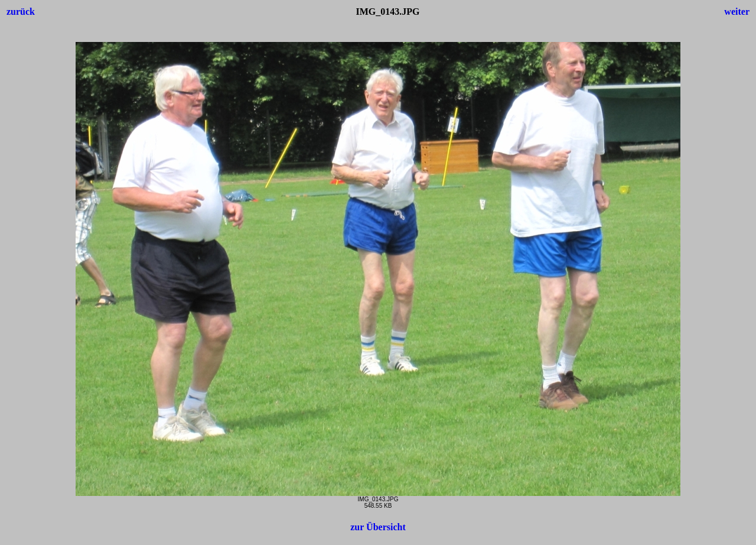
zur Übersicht (378, 527)
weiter (737, 12)
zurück (21, 12)
